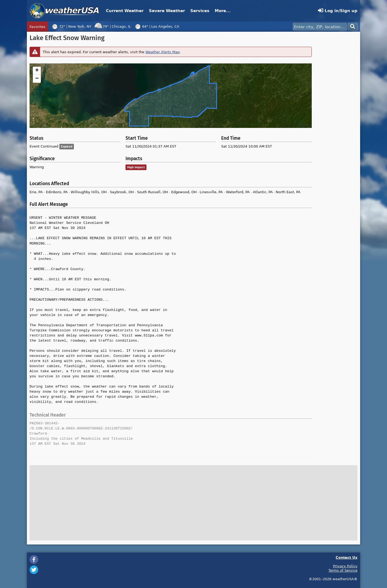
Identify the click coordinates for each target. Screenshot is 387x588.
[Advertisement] (336, 115)
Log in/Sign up (338, 11)
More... (223, 11)
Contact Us (347, 557)
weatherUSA (64, 11)
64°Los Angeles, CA (156, 26)
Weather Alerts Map (162, 52)
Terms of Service (343, 570)
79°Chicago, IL (112, 26)
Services (200, 11)
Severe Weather (167, 11)
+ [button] (37, 71)
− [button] (37, 79)
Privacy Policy (345, 566)
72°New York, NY (71, 26)
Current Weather (125, 11)
